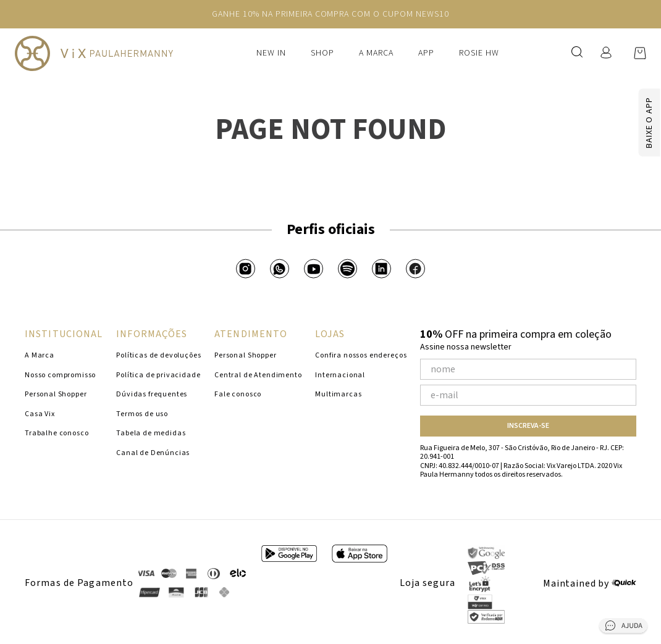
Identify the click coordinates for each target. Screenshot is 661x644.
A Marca (376, 53)
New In (271, 53)
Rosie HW (479, 53)
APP (426, 53)
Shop (322, 53)
